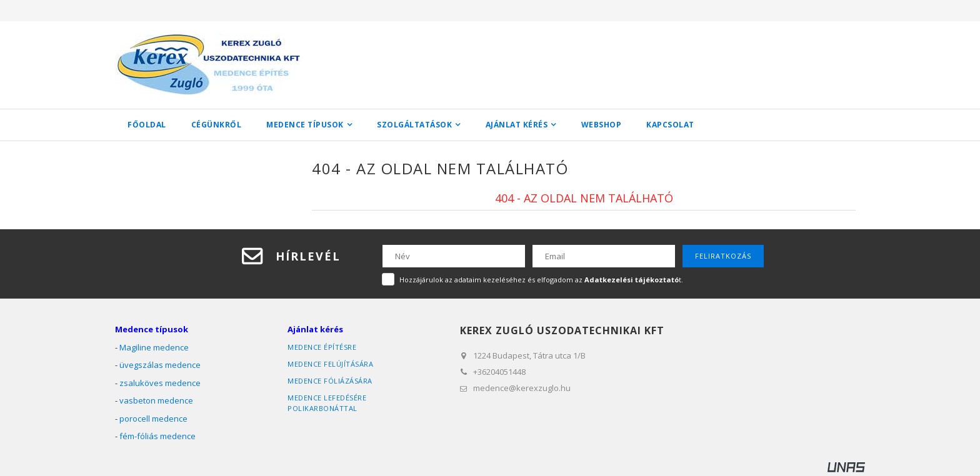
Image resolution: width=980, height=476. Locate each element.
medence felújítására (330, 364)
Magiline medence (154, 347)
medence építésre (322, 347)
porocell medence (153, 419)
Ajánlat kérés (517, 125)
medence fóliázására (330, 381)
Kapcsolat (670, 125)
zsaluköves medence (160, 383)
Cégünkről (217, 125)
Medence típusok (305, 125)
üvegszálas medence (160, 365)
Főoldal (147, 125)
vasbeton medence (156, 400)
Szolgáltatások (414, 125)
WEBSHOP (602, 125)
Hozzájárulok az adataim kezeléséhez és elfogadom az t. (541, 280)
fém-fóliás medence (157, 436)
